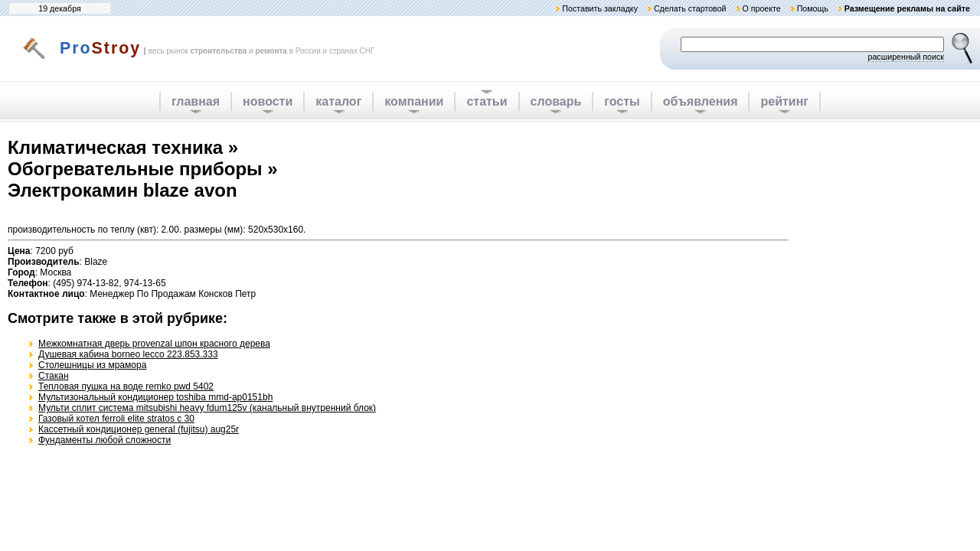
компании (414, 101)
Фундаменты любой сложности (105, 440)
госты (622, 101)
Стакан (54, 376)
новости (268, 101)
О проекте (761, 8)
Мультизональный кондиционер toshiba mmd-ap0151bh (155, 397)
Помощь (813, 8)
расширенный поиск (906, 57)
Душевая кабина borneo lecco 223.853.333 (128, 354)
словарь (556, 101)
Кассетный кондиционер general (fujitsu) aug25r (139, 429)
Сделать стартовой (690, 8)
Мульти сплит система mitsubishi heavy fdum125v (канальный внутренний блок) (207, 408)
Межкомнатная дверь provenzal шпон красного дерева (154, 344)
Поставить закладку (600, 8)
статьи (487, 101)
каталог (338, 101)
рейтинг (784, 101)
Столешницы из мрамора (92, 365)
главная (196, 101)
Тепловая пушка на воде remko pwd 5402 (126, 386)
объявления (701, 101)
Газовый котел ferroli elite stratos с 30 (116, 419)
